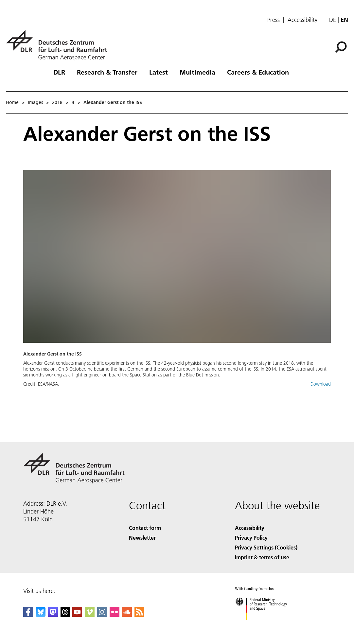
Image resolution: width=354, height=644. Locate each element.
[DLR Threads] (65, 615)
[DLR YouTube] (77, 615)
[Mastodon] (53, 615)
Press (274, 20)
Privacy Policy (251, 538)
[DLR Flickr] (115, 615)
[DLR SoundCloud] (127, 615)
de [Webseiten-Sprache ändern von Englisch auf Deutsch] (333, 20)
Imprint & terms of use (262, 557)
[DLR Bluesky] (41, 615)
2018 (57, 102)
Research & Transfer (107, 72)
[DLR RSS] (139, 615)
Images (35, 102)
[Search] (341, 47)
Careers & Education (258, 72)
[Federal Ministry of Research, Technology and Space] (267, 626)
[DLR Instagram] (102, 615)
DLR (59, 72)
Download (321, 384)
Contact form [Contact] (145, 528)
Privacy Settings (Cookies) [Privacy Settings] (266, 547)
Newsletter (142, 538)
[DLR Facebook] (28, 615)
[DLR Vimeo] (90, 615)
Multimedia (197, 72)
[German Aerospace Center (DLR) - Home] (59, 45)
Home (12, 102)
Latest (159, 72)
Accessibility (302, 20)
